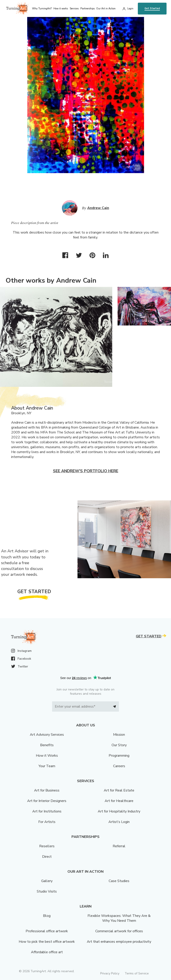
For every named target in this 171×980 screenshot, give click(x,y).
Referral (119, 846)
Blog (47, 916)
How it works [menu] (61, 9)
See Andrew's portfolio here (86, 471)
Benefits (47, 745)
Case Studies (119, 881)
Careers (119, 766)
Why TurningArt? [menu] (42, 9)
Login (130, 9)
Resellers (47, 846)
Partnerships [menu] (88, 9)
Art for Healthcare (119, 801)
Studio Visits (47, 891)
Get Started (152, 8)
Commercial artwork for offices (119, 931)
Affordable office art (47, 952)
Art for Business (47, 790)
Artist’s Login (119, 822)
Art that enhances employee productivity (119, 942)
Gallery (47, 881)
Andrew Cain (98, 208)
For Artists (47, 822)
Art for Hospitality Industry (119, 811)
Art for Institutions (47, 811)
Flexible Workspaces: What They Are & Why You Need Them (119, 918)
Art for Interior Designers (47, 801)
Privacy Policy (110, 973)
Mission (119, 735)
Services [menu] (74, 9)
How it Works (47, 756)
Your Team (47, 766)
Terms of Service (137, 973)
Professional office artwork (47, 931)
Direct (47, 857)
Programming (119, 756)
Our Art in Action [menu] (106, 9)
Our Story (119, 745)
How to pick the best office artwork (47, 942)
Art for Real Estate (119, 790)
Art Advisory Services (47, 735)
